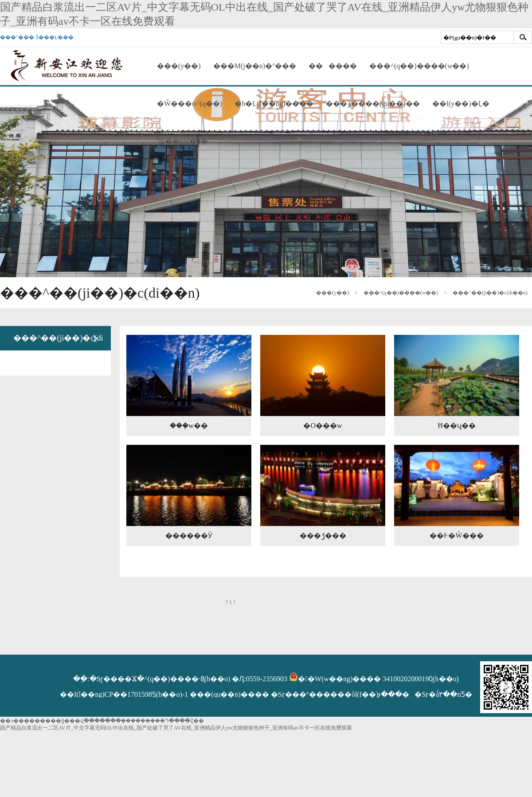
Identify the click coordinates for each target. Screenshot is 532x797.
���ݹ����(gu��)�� (373, 104)
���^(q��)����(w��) (419, 66)
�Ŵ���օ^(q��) (190, 104)
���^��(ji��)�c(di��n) (490, 293)
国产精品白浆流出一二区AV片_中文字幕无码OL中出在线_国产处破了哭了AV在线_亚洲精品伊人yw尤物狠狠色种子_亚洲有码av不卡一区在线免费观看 (176, 728)
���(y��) (179, 66)
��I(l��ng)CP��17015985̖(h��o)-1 (125, 694)
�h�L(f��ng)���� (274, 104)
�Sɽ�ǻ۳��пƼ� (443, 694)
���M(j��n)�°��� (255, 66)
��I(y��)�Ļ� (461, 104)
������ (333, 66)
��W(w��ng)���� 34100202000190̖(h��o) (374, 679)
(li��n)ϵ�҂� (182, 141)
